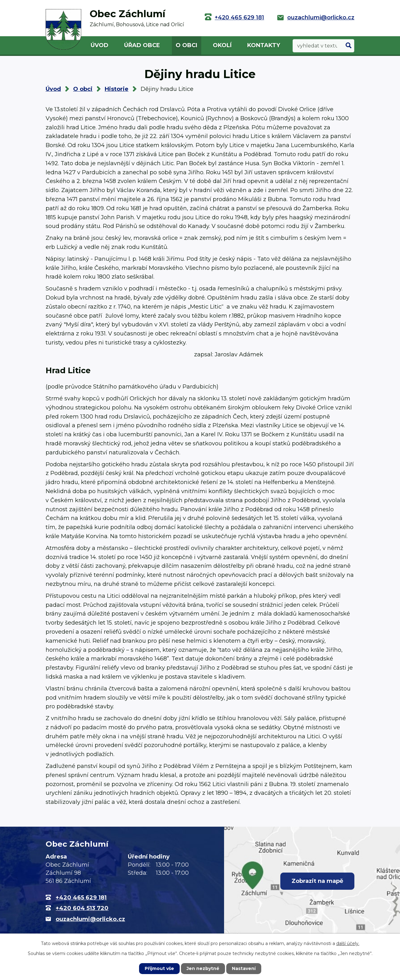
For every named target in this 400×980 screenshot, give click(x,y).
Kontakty (264, 45)
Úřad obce (142, 45)
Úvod (100, 45)
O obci (186, 45)
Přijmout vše (159, 968)
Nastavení (244, 968)
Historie (117, 89)
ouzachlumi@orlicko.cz (321, 17)
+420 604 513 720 (82, 908)
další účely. (348, 943)
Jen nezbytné (203, 968)
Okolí (222, 45)
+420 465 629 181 (239, 17)
